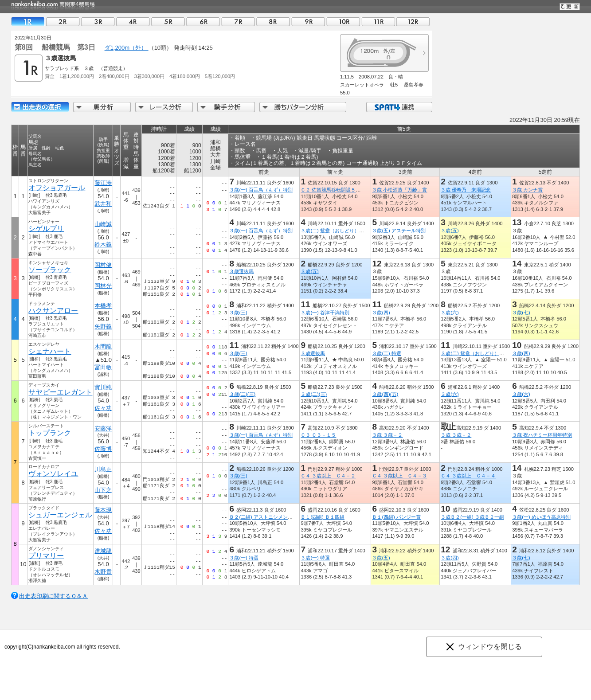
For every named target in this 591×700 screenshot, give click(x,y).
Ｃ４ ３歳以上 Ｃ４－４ (468, 476)
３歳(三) (238, 313)
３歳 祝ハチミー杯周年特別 (542, 435)
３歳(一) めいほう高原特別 (541, 517)
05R (168, 22)
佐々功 (103, 408)
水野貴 (103, 572)
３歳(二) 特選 (387, 353)
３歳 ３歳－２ (387, 435)
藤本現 (103, 510)
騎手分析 (226, 107)
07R (238, 22)
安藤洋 (103, 428)
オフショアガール (57, 188)
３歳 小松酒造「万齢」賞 (399, 190)
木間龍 (103, 346)
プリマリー (46, 556)
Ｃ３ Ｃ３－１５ (318, 435)
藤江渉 (103, 183)
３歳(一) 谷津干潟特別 (325, 313)
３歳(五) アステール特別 (399, 231)
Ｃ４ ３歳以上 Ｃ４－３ (399, 476)
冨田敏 (103, 367)
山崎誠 (103, 224)
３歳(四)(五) (385, 394)
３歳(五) (450, 231)
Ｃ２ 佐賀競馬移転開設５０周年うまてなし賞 (350, 190)
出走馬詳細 (40, 107)
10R (343, 22)
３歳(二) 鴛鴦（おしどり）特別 (335, 231)
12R (413, 22)
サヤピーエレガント (60, 392)
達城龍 (103, 551)
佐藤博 (103, 449)
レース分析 (164, 107)
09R (308, 22)
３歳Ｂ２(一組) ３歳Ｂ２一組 (472, 517)
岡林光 (103, 286)
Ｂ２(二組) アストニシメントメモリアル (273, 517)
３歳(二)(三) (242, 394)
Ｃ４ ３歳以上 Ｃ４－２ (328, 476)
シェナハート (50, 351)
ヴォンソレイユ (53, 474)
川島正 (103, 469)
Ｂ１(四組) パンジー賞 (396, 517)
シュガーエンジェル (60, 515)
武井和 (103, 204)
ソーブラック (50, 270)
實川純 (103, 387)
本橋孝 (103, 306)
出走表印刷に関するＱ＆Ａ (53, 596)
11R (378, 22)
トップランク (50, 433)
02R (63, 22)
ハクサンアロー (53, 311)
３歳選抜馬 (241, 271)
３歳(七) (521, 313)
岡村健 (103, 265)
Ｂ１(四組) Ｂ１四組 (323, 517)
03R (98, 22)
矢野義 (103, 327)
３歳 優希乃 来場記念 (466, 190)
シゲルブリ (46, 229)
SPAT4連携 (399, 107)
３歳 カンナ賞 (527, 190)
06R (203, 22)
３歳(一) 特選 (244, 558)
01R (28, 22)
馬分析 (102, 107)
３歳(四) (381, 313)
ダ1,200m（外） (127, 48)
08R (273, 22)
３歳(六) (450, 313)
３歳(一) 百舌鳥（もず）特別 (261, 190)
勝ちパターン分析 (303, 107)
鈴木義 (103, 244)
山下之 (103, 490)
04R (133, 22)
